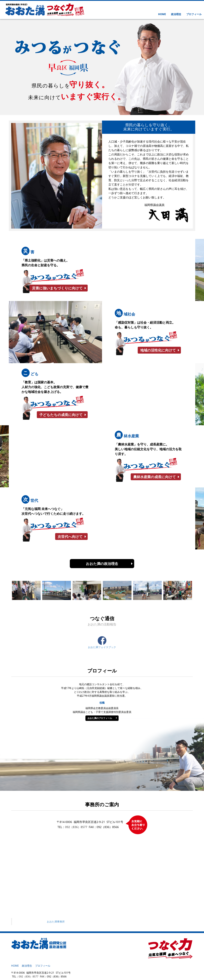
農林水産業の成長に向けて (155, 477)
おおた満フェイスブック (102, 642)
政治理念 (176, 14)
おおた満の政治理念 (102, 564)
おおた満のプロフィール (100, 718)
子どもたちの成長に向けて (61, 415)
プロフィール (194, 14)
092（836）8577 (76, 827)
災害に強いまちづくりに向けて (57, 288)
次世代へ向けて (70, 536)
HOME (162, 14)
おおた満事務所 (56, 922)
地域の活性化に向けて (158, 350)
